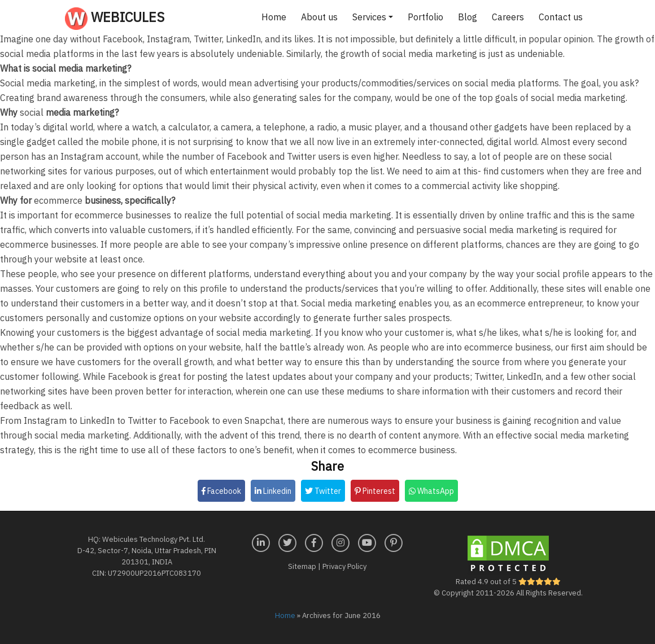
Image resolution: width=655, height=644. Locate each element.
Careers (508, 17)
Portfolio (425, 17)
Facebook (221, 491)
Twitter (323, 491)
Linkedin (273, 491)
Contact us (561, 17)
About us (319, 17)
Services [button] (369, 17)
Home (274, 17)
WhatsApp (431, 491)
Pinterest (375, 491)
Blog (468, 17)
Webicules (115, 19)
